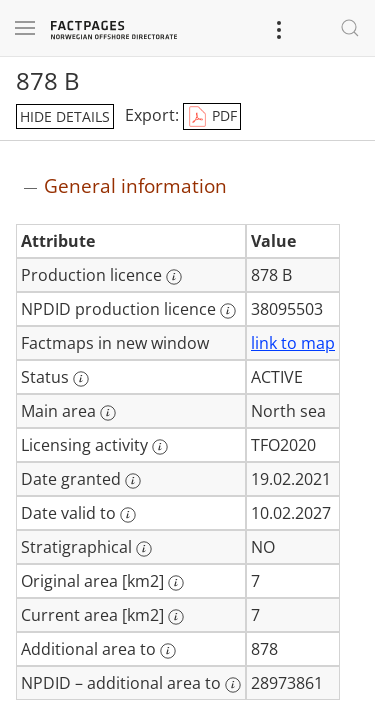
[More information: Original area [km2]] (176, 583)
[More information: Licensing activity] (160, 447)
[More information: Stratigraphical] (144, 549)
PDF (212, 117)
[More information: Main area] (108, 413)
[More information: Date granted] (133, 481)
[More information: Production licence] (174, 277)
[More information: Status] (81, 379)
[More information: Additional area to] (168, 651)
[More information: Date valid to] (128, 515)
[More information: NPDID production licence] (228, 311)
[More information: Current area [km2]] (176, 617)
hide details (65, 116)
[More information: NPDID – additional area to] (233, 685)
